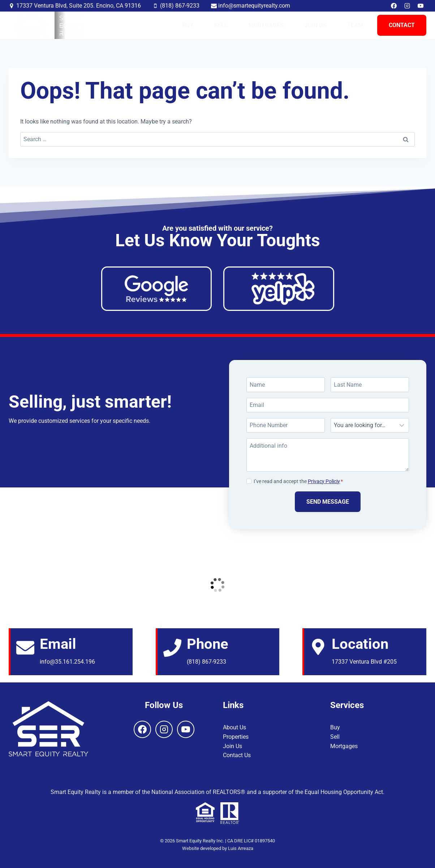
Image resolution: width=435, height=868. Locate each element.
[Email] (328, 405)
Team (355, 25)
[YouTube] (421, 6)
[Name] (286, 385)
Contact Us (237, 755)
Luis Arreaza (241, 848)
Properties (236, 737)
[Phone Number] (286, 425)
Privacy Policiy (324, 481)
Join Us (316, 25)
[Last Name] (370, 385)
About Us (234, 727)
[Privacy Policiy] (249, 481)
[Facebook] (394, 6)
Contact (402, 25)
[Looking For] (370, 425)
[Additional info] (328, 455)
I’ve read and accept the (298, 481)
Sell (221, 25)
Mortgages (266, 25)
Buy (188, 25)
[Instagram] (407, 6)
